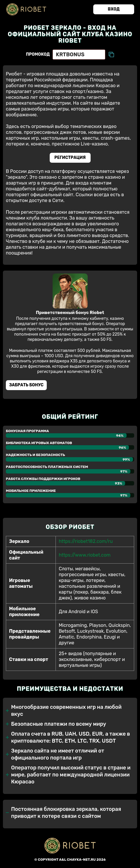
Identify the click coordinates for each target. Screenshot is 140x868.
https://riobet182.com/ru (86, 541)
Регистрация (70, 158)
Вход (114, 9)
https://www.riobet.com (85, 555)
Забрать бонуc (26, 385)
